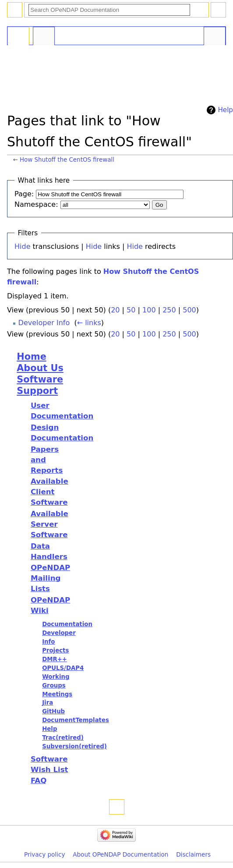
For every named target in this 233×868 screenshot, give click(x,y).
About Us (40, 368)
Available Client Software (49, 492)
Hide (22, 246)
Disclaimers (193, 854)
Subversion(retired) (74, 746)
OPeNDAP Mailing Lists (50, 578)
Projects (55, 650)
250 (169, 310)
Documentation (67, 624)
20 (115, 310)
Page (18, 37)
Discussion (44, 37)
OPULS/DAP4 (63, 668)
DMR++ (55, 659)
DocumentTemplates (76, 720)
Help (225, 110)
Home (31, 357)
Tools (215, 37)
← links (89, 323)
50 (131, 310)
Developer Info (44, 323)
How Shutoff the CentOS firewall (67, 160)
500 (189, 310)
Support (37, 391)
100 (149, 310)
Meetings (57, 694)
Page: (24, 194)
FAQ (39, 781)
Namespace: (36, 204)
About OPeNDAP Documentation (120, 854)
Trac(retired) (63, 738)
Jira (48, 703)
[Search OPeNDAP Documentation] (109, 10)
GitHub (53, 711)
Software (40, 379)
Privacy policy (45, 854)
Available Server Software (49, 524)
